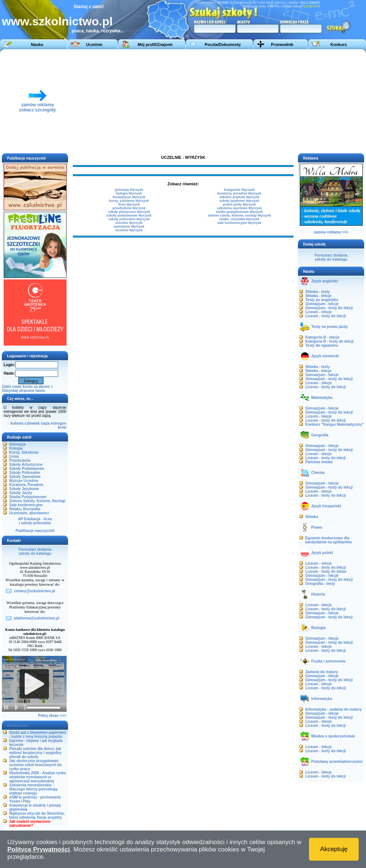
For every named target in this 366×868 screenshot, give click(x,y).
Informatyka (322, 699)
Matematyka (322, 398)
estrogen (58, 423)
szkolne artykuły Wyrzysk (239, 197)
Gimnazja (17, 444)
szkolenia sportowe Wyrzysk (239, 208)
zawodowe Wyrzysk (129, 226)
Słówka (312, 517)
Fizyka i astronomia (328, 661)
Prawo (317, 527)
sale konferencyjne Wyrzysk (239, 223)
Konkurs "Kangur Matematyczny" (335, 424)
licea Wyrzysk (129, 204)
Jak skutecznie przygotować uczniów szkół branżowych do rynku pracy (35, 765)
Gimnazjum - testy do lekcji (329, 308)
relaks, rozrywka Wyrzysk (239, 219)
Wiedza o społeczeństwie (333, 736)
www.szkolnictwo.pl (57, 21)
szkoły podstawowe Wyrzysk (129, 215)
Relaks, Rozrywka (25, 509)
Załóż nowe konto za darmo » (27, 387)
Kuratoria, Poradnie (26, 485)
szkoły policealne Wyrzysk (129, 219)
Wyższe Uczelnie (24, 481)
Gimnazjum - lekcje (322, 304)
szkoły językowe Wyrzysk (239, 201)
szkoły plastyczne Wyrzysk (129, 212)
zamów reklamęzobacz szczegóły (38, 105)
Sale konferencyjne (26, 505)
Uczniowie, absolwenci (29, 513)
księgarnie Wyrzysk (239, 190)
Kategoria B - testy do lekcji (329, 341)
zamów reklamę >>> (331, 232)
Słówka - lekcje (318, 296)
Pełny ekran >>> (52, 716)
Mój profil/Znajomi (155, 44)
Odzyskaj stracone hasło (23, 391)
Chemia (318, 473)
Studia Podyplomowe (28, 497)
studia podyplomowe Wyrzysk (239, 212)
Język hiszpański (326, 506)
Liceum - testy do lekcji (326, 316)
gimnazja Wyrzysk (129, 190)
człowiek (32, 423)
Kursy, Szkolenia (24, 452)
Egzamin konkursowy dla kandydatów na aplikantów (329, 540)
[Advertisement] (253, 101)
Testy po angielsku (322, 300)
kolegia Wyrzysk (129, 193)
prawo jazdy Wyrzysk (239, 204)
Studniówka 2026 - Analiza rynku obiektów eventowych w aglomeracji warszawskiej (38, 777)
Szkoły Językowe (24, 489)
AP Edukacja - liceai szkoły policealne (35, 521)
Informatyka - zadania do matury (333, 709)
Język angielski (325, 281)
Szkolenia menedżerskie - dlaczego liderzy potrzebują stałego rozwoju (33, 789)
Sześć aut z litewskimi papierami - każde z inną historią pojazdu (38, 735)
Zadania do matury (322, 672)
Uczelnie (94, 44)
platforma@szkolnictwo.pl (37, 618)
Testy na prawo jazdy (330, 327)
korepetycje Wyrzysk (129, 197)
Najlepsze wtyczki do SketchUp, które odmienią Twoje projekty (37, 815)
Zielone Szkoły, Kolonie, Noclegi (37, 501)
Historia (318, 594)
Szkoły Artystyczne (26, 465)
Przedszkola (20, 460)
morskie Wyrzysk (129, 223)
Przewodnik (282, 44)
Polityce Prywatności (39, 849)
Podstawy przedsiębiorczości (337, 762)
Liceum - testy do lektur (326, 571)
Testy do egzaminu (322, 345)
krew (62, 427)
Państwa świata (319, 462)
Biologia (318, 628)
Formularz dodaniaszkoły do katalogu (35, 551)
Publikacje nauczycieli (35, 531)
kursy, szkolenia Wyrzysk (129, 201)
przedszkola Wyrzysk (129, 208)
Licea (14, 456)
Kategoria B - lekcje (322, 337)
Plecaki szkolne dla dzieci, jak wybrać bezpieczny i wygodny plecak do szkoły (35, 753)
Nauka (37, 44)
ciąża (45, 423)
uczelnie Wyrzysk (129, 230)
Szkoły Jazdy (21, 493)
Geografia (320, 435)
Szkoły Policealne (25, 473)
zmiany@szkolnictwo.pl (35, 591)
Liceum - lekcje (319, 312)
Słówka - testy (318, 292)
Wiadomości (18, 726)
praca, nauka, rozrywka (96, 31)
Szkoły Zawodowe (25, 477)
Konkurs (339, 44)
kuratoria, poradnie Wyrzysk (239, 193)
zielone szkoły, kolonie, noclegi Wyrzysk (239, 215)
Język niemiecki (325, 356)
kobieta (17, 423)
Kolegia (16, 448)
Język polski (322, 553)
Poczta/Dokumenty (223, 44)
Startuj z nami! (89, 7)
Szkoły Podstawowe (27, 469)
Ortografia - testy (320, 584)
